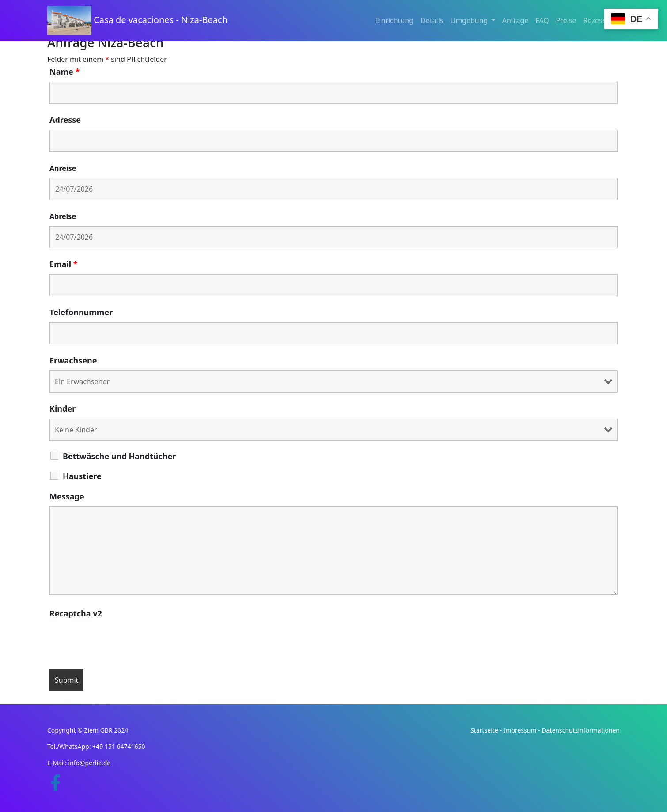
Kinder (63, 408)
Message (67, 496)
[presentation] (117, 641)
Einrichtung (394, 20)
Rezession (600, 20)
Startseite (484, 730)
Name (64, 72)
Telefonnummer (81, 312)
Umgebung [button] (470, 20)
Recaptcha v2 (76, 613)
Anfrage (515, 20)
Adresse (65, 120)
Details (432, 20)
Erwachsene (73, 360)
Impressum (520, 730)
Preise (566, 20)
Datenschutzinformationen (581, 730)
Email (64, 264)
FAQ (542, 20)
